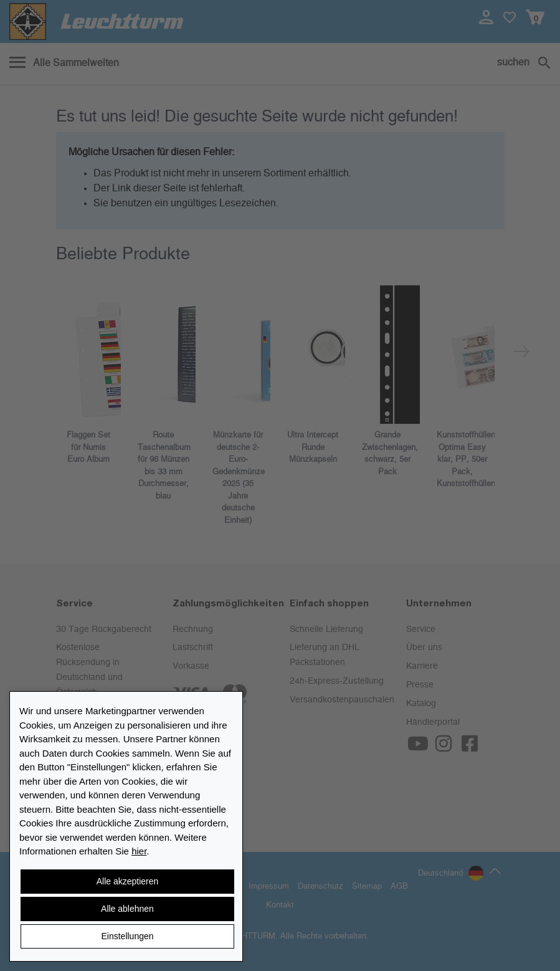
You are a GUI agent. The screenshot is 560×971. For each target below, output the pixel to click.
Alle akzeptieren (128, 881)
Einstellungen (127, 936)
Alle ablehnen (127, 909)
